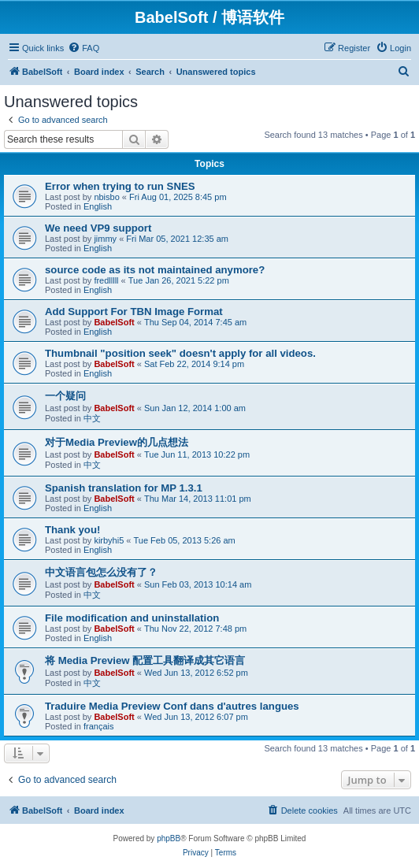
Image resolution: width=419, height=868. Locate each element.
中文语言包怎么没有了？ (101, 572)
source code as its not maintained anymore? (155, 270)
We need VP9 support (98, 228)
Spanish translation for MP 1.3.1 (124, 488)
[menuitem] (83, 48)
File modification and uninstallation (132, 618)
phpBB (169, 838)
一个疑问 (65, 396)
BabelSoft (114, 322)
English (98, 206)
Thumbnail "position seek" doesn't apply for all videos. (180, 353)
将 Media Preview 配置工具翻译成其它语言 (145, 660)
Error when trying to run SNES (120, 186)
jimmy (105, 239)
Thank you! (72, 530)
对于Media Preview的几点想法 (117, 442)
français (99, 726)
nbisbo (106, 197)
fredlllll (106, 280)
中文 (92, 418)
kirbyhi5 (109, 540)
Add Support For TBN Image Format (134, 312)
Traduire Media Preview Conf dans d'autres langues (172, 706)
